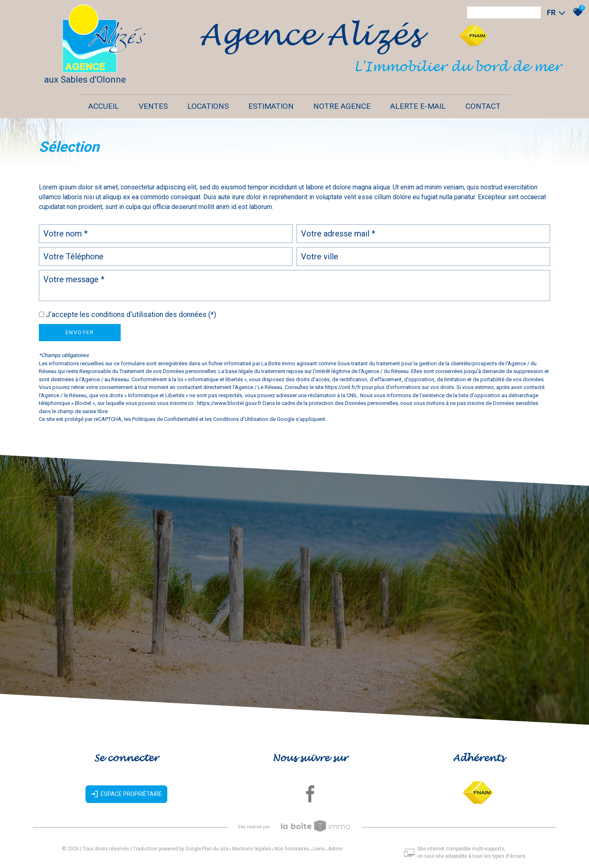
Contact (483, 106)
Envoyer (80, 332)
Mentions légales (252, 849)
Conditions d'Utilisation (241, 419)
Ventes (153, 106)
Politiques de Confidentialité (165, 419)
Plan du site (215, 849)
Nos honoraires (292, 849)
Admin (335, 849)
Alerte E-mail (418, 106)
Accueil (104, 106)
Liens (319, 849)
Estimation (271, 106)
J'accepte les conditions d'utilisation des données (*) (131, 315)
